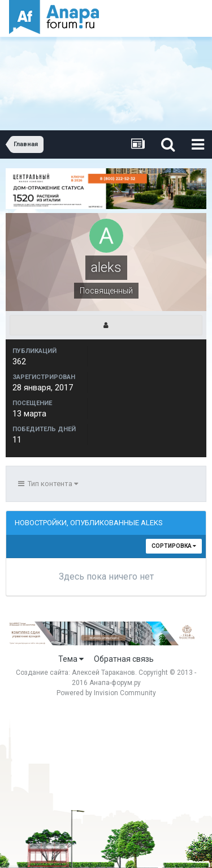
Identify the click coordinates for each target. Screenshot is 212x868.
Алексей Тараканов (103, 673)
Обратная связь (124, 659)
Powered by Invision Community (106, 693)
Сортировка (174, 546)
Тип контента (48, 484)
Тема (71, 659)
